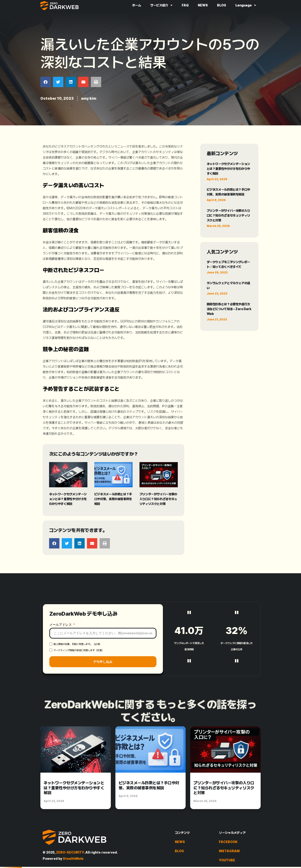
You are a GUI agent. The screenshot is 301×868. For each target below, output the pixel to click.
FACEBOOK (228, 842)
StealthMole (73, 859)
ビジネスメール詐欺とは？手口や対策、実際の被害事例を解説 (113, 499)
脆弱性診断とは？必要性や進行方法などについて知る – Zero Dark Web (229, 309)
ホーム (137, 5)
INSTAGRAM (229, 851)
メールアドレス (61, 669)
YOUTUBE (227, 860)
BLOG (222, 5)
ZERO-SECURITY (70, 852)
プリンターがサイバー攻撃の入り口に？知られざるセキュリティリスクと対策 (158, 499)
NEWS (203, 5)
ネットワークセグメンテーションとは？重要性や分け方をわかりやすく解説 (68, 499)
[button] (46, 82)
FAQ (185, 5)
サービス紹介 (161, 5)
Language (246, 5)
